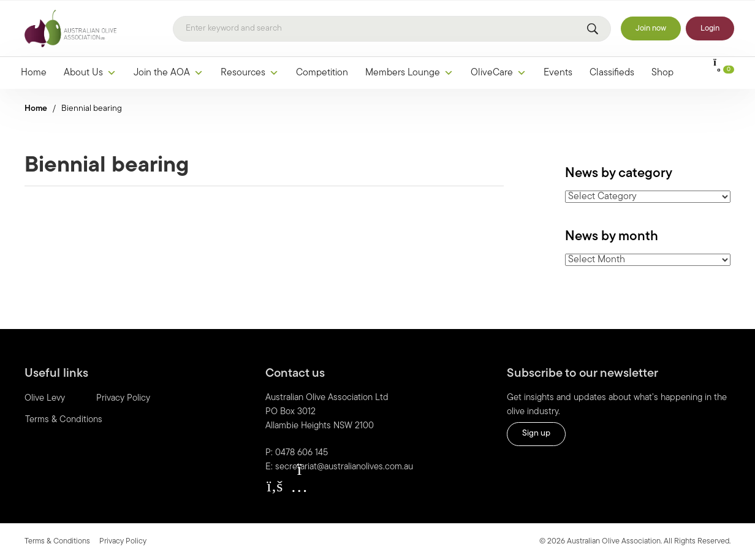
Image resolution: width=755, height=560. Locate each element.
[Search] (392, 29)
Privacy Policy (123, 399)
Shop (662, 73)
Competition (322, 73)
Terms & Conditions (64, 420)
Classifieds (612, 73)
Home (34, 73)
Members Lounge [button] (409, 73)
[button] (275, 486)
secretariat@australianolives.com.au (344, 467)
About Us (90, 73)
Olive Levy (45, 399)
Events (558, 73)
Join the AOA (169, 73)
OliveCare (499, 73)
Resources (250, 73)
